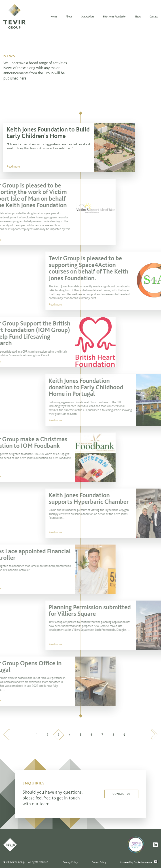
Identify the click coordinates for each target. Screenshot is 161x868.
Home (54, 17)
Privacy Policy (70, 862)
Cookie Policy (99, 862)
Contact (154, 17)
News (138, 17)
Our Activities (88, 17)
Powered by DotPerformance (139, 862)
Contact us (121, 794)
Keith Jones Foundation (115, 17)
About (69, 17)
